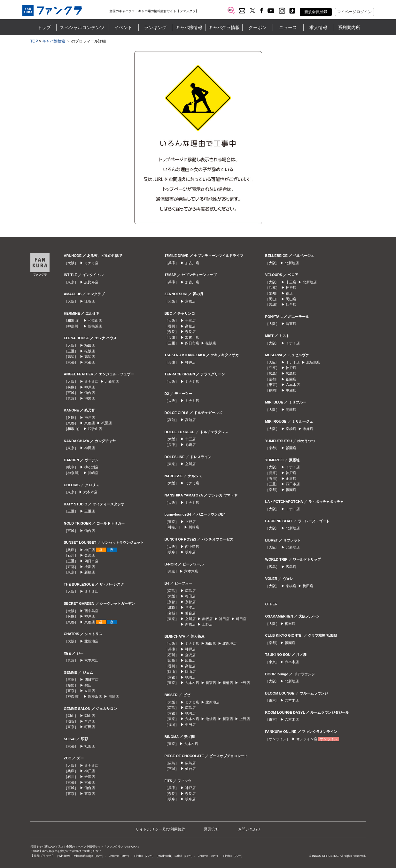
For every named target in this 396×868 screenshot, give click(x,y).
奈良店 (190, 332)
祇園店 (107, 423)
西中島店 (91, 611)
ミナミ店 (91, 263)
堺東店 (291, 324)
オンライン (329, 739)
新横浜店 (95, 326)
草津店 (90, 721)
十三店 (190, 320)
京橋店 (190, 301)
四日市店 (91, 561)
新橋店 (90, 572)
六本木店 (90, 492)
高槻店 (291, 410)
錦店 (88, 685)
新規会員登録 (316, 12)
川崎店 (93, 473)
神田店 (90, 448)
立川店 (90, 691)
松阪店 (90, 351)
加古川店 (192, 263)
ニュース (288, 27)
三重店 (90, 511)
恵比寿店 (91, 282)
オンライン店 (307, 739)
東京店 (90, 794)
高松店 (190, 326)
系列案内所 (349, 27)
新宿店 (211, 683)
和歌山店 (95, 320)
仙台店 (90, 393)
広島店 (190, 591)
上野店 (190, 522)
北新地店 (112, 381)
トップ (44, 27)
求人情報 (318, 27)
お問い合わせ (249, 829)
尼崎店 (190, 445)
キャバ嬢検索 (54, 41)
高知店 (90, 357)
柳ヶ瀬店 (91, 467)
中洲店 (190, 725)
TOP (34, 41)
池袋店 (90, 398)
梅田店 (90, 345)
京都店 (90, 362)
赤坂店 (207, 619)
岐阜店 (190, 552)
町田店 (90, 727)
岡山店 (90, 716)
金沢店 (90, 555)
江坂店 (90, 301)
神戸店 (90, 387)
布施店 (308, 429)
